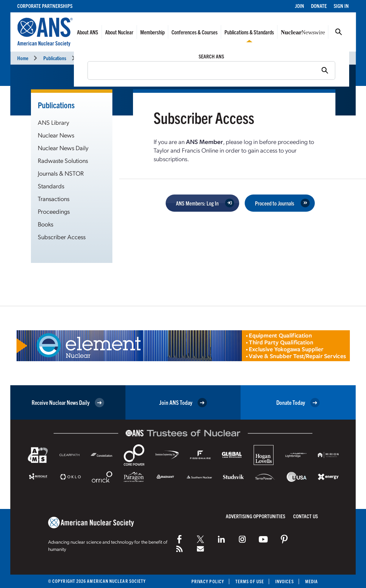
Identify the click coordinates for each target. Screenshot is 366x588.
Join (300, 6)
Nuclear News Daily (63, 148)
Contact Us (306, 516)
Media (312, 581)
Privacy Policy (208, 581)
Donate (319, 6)
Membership (152, 32)
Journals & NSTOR (61, 173)
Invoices (285, 581)
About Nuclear (119, 32)
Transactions (54, 198)
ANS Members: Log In (197, 203)
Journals (90, 58)
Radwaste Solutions (63, 160)
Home (23, 58)
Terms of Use (250, 581)
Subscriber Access (62, 237)
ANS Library (53, 122)
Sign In (341, 6)
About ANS (88, 32)
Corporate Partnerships (45, 6)
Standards (51, 186)
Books (46, 224)
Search (339, 32)
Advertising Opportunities (256, 516)
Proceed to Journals (275, 203)
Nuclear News (56, 135)
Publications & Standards (249, 32)
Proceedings (54, 211)
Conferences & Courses (195, 32)
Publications (55, 58)
